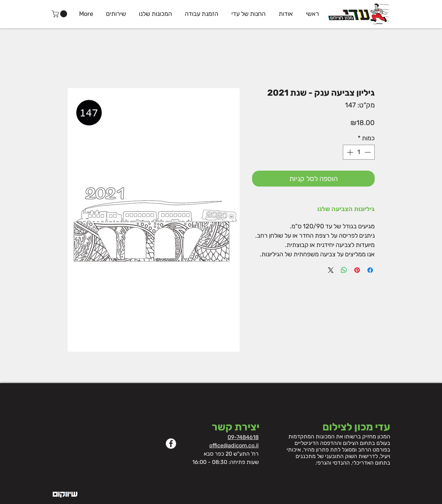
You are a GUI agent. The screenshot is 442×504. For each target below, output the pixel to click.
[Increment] (349, 152)
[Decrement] (368, 152)
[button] (60, 14)
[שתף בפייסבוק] (370, 270)
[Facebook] (171, 444)
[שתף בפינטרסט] (357, 270)
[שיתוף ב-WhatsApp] (344, 270)
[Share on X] (331, 270)
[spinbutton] (359, 152)
